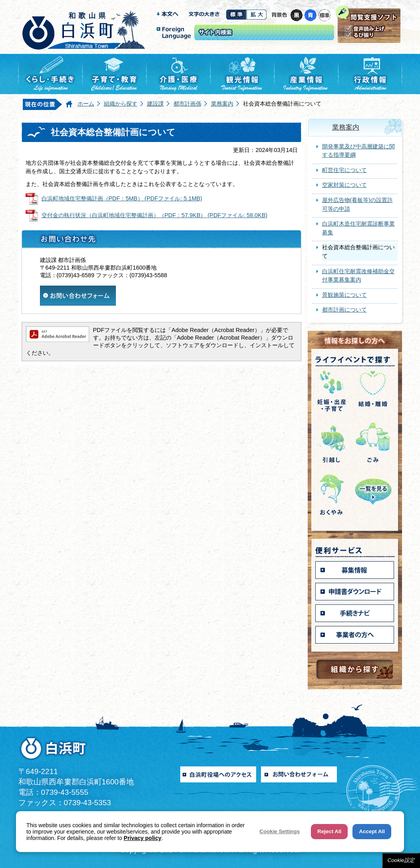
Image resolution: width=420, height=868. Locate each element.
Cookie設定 (401, 860)
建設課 (155, 104)
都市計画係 (187, 104)
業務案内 (222, 104)
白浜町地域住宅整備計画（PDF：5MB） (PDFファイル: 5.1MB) (122, 198)
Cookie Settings (280, 831)
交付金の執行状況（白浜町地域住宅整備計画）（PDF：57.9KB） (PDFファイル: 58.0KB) (155, 215)
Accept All (372, 831)
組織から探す (121, 104)
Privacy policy (143, 838)
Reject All (329, 831)
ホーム (86, 104)
